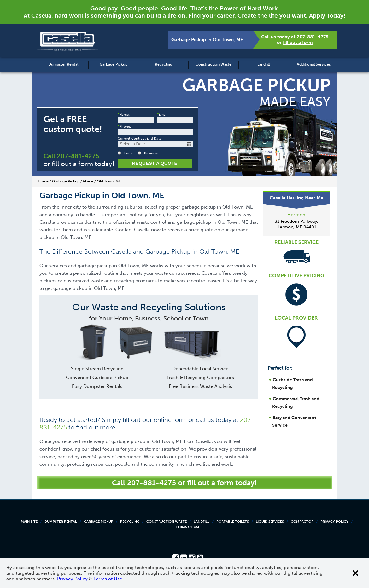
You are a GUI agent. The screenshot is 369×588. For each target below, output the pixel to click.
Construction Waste (214, 64)
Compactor (302, 522)
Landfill (264, 64)
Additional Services (314, 64)
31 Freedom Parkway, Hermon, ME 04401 (296, 224)
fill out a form (298, 43)
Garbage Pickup (114, 64)
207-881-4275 (313, 37)
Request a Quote (155, 163)
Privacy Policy (334, 522)
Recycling (164, 64)
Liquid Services (270, 522)
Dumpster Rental (63, 64)
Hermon (296, 215)
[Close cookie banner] (355, 573)
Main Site (29, 522)
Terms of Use (188, 527)
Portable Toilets (233, 522)
